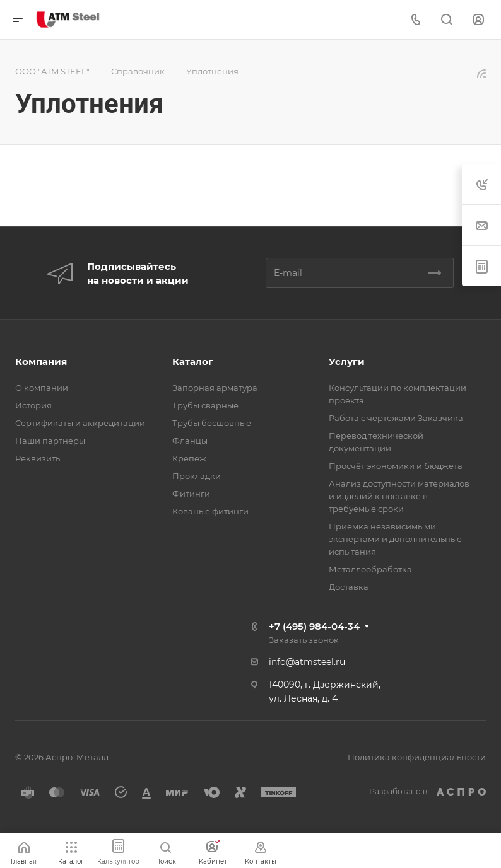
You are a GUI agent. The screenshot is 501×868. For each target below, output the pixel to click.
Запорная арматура (215, 388)
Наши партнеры (50, 441)
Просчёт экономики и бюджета (396, 466)
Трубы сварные (205, 405)
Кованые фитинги (210, 511)
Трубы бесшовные (212, 423)
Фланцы (190, 441)
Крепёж (189, 458)
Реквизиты (38, 458)
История (33, 405)
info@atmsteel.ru (307, 662)
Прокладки (197, 476)
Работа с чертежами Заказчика (396, 418)
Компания (41, 362)
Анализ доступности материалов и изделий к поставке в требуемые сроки (399, 496)
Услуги (347, 362)
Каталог (193, 362)
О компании (42, 388)
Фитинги (191, 494)
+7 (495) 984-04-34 (314, 626)
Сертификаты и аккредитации (80, 423)
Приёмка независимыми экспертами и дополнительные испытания (395, 539)
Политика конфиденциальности (417, 757)
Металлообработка (370, 569)
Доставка (349, 587)
